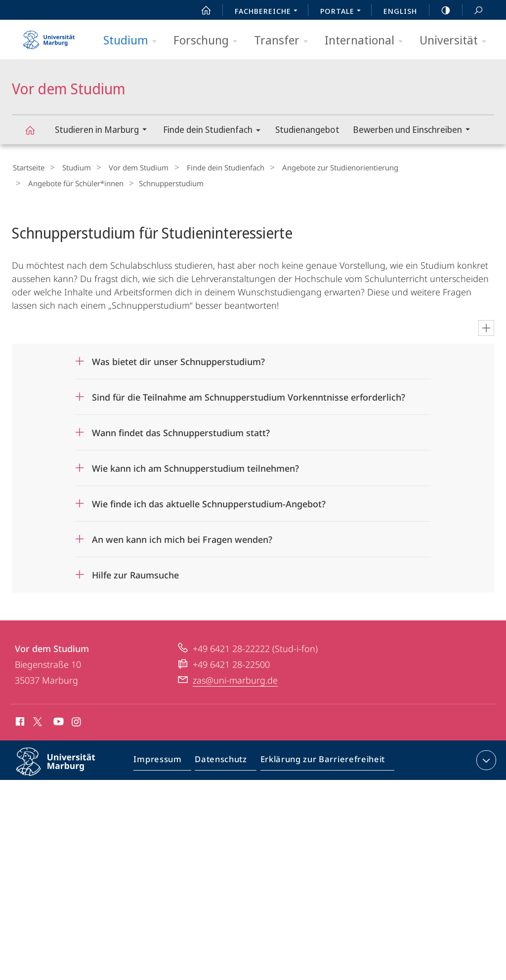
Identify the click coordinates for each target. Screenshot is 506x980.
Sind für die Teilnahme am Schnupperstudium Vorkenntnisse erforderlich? (249, 394)
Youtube (58, 720)
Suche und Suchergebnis (473, 11)
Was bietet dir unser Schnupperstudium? (178, 359)
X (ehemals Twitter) (36, 719)
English (400, 11)
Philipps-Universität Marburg (64, 767)
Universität (456, 41)
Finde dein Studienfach (215, 131)
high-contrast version (440, 10)
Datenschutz (223, 759)
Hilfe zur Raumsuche (135, 572)
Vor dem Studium (36, 135)
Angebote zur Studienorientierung (319, 167)
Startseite (28, 167)
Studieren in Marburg (104, 131)
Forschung (209, 41)
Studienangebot (307, 129)
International (367, 41)
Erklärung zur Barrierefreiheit (319, 759)
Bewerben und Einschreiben (415, 131)
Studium (133, 41)
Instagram (77, 720)
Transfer (284, 41)
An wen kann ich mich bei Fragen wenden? (182, 536)
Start (201, 10)
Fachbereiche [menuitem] (269, 12)
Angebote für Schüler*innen (438, 167)
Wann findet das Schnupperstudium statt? (181, 430)
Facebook (19, 720)
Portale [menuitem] (343, 12)
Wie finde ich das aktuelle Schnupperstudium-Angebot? (209, 501)
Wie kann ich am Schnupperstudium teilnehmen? (195, 465)
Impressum (162, 759)
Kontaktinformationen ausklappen (485, 757)
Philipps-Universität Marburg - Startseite (49, 37)
